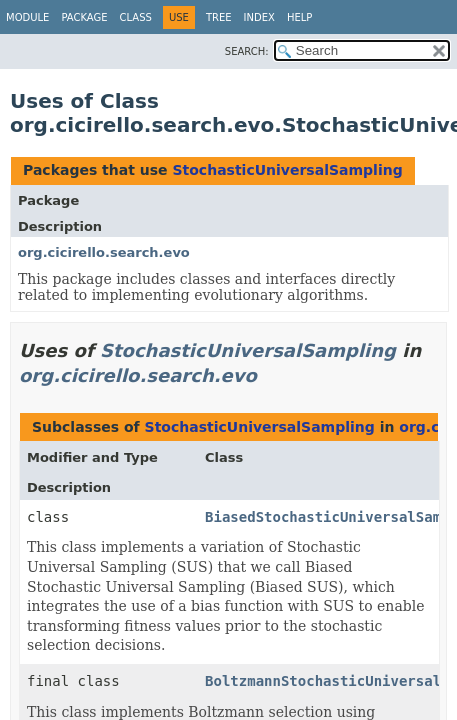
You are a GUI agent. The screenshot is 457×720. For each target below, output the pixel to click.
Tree (219, 17)
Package (84, 17)
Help (299, 17)
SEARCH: (247, 51)
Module (27, 17)
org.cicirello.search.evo (104, 252)
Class (136, 17)
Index (259, 17)
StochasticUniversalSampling (287, 170)
